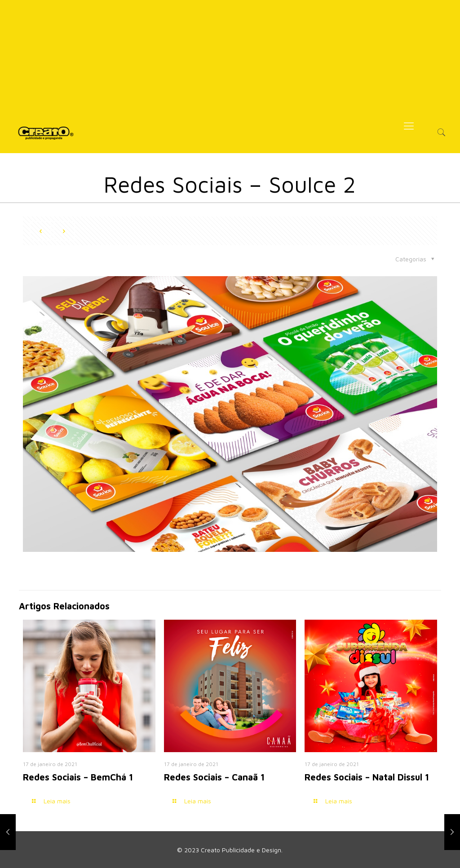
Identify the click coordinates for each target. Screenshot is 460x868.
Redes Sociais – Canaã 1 (214, 777)
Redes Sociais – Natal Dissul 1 (367, 777)
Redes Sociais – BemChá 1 (78, 777)
